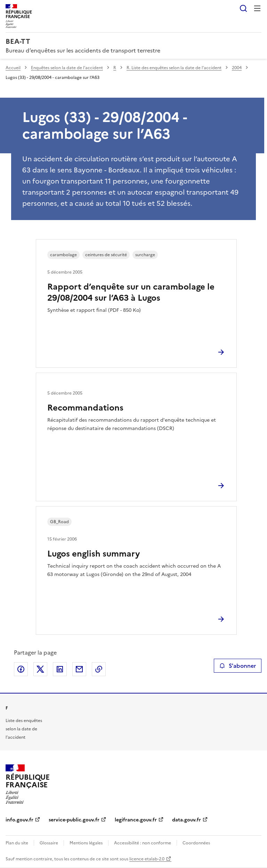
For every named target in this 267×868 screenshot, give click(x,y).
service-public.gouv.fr (74, 820)
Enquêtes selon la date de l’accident (67, 68)
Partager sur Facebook (21, 669)
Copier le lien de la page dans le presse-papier (99, 669)
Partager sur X (40, 669)
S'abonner (238, 666)
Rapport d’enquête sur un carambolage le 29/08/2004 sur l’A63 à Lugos (131, 292)
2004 (237, 68)
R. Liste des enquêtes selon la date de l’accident (174, 68)
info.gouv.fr (19, 820)
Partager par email (79, 669)
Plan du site (17, 843)
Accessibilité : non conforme (143, 843)
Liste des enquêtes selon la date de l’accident (24, 729)
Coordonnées (196, 843)
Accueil (13, 68)
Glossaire (49, 843)
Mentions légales (86, 843)
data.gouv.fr (187, 820)
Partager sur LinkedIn (60, 669)
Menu (257, 8)
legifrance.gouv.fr (136, 820)
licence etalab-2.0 (147, 859)
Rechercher (243, 8)
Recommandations (85, 408)
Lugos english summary (94, 554)
